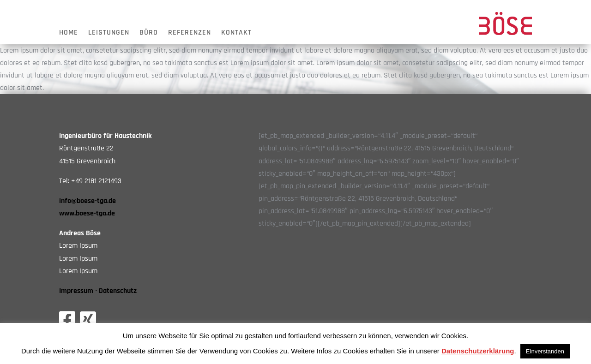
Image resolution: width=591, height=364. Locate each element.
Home (69, 33)
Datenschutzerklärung (478, 351)
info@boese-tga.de (87, 201)
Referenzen (190, 33)
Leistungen (109, 33)
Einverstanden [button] (545, 351)
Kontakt (236, 33)
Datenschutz (118, 291)
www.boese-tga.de (87, 213)
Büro (149, 33)
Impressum (76, 291)
